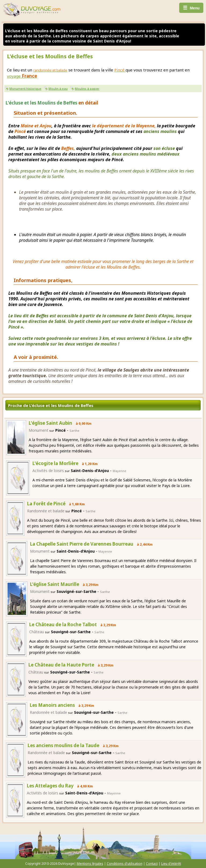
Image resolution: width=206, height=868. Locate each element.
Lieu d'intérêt (171, 864)
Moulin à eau (58, 89)
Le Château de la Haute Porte (61, 665)
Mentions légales (90, 864)
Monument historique (25, 89)
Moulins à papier (87, 89)
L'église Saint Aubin (50, 423)
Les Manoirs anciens (52, 705)
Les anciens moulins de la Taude (63, 745)
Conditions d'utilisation (125, 864)
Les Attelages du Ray (50, 786)
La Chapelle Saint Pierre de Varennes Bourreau (82, 544)
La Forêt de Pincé (46, 504)
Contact (152, 864)
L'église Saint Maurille (55, 584)
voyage (22, 76)
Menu (191, 8)
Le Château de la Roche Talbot (63, 624)
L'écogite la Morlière (55, 463)
